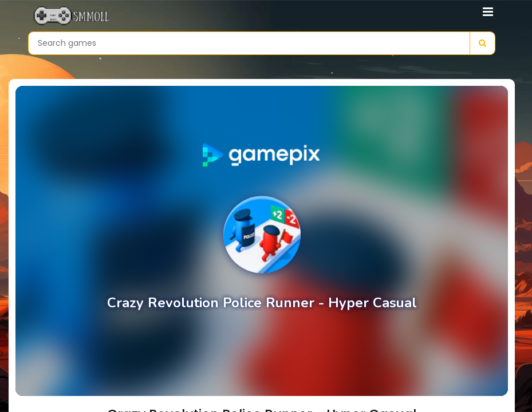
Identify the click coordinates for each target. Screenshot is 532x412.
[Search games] (249, 43)
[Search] (482, 43)
